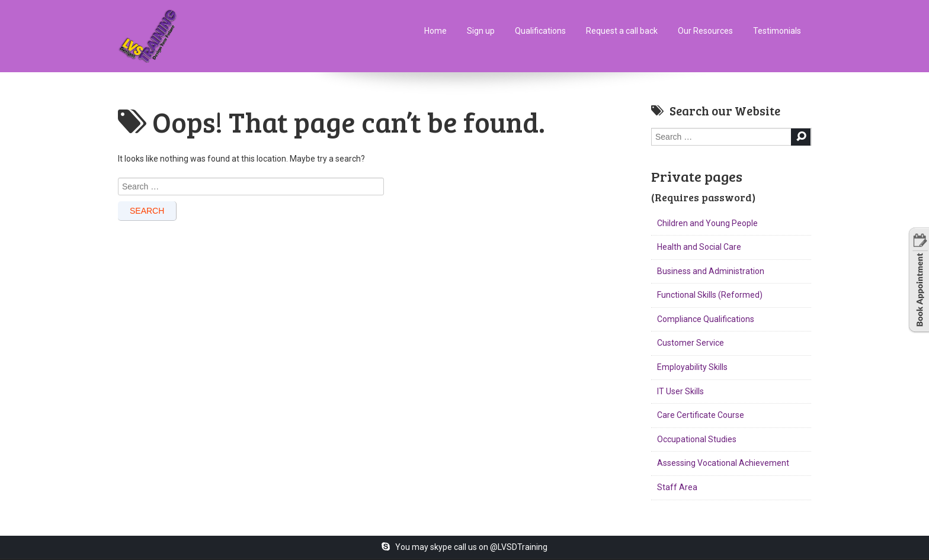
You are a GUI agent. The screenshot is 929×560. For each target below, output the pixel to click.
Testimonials (777, 31)
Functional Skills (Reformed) (710, 295)
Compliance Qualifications (706, 319)
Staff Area (677, 487)
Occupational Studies (697, 439)
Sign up (481, 31)
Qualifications (540, 31)
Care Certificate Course (701, 415)
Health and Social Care (699, 247)
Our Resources (705, 31)
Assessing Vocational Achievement (723, 463)
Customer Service (691, 343)
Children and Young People (707, 223)
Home (435, 31)
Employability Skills (692, 367)
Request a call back (622, 31)
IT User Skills (680, 391)
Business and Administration (711, 271)
